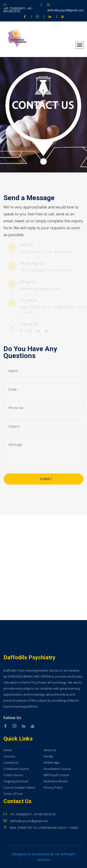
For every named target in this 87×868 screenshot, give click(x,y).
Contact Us (11, 763)
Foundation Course (57, 769)
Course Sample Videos (19, 788)
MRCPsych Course (56, 775)
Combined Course (16, 769)
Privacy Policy (53, 788)
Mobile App (52, 763)
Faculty (48, 756)
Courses (9, 756)
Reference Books (56, 781)
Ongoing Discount (16, 781)
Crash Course (13, 775)
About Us (50, 750)
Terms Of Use (13, 794)
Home (8, 750)
